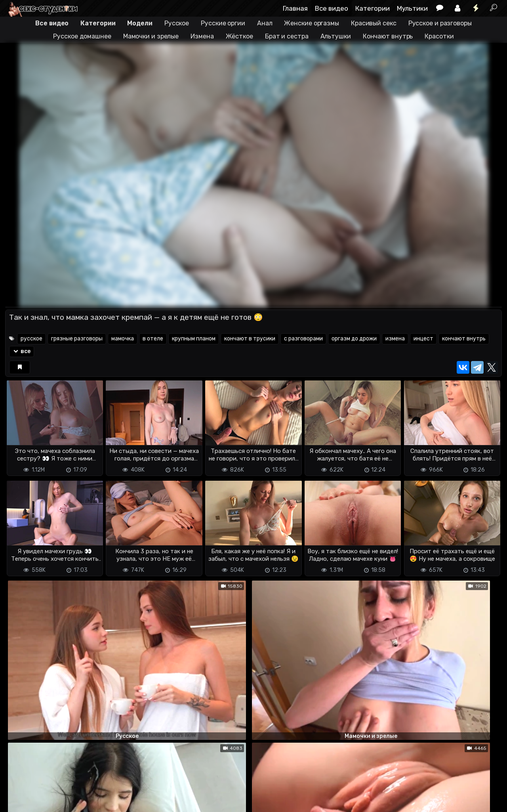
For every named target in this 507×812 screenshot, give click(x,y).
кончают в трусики (250, 339)
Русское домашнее (82, 36)
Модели (140, 23)
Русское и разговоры (440, 23)
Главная (295, 8)
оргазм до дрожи (354, 339)
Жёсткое (239, 36)
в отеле (153, 339)
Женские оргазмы (312, 23)
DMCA (18, 792)
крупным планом (194, 339)
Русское (177, 23)
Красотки (439, 36)
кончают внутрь (464, 339)
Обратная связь (88, 792)
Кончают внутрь (388, 36)
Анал (265, 23)
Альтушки (336, 36)
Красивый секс (374, 23)
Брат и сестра (287, 36)
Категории (373, 8)
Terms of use (46, 792)
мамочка (123, 339)
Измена (202, 36)
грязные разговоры (77, 339)
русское (31, 339)
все (22, 351)
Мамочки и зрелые (151, 36)
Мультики (412, 8)
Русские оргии (223, 23)
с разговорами (303, 339)
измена (395, 339)
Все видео (332, 8)
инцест (423, 339)
